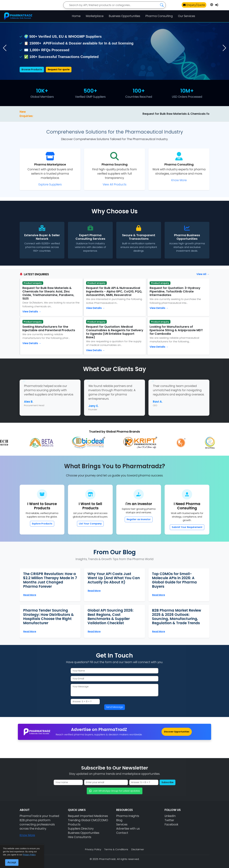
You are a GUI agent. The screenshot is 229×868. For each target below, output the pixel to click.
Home (76, 16)
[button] (224, 48)
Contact (122, 833)
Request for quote (59, 69)
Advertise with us (128, 829)
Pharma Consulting (159, 16)
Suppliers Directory (81, 829)
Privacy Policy (93, 849)
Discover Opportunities (177, 732)
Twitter (169, 820)
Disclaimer (138, 849)
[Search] (114, 5)
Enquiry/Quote (194, 5)
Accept (12, 862)
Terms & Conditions (116, 849)
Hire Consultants (80, 837)
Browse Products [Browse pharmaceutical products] (32, 69)
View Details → (32, 312)
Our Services (187, 16)
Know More (27, 835)
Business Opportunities (124, 16)
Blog (119, 820)
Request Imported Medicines (88, 816)
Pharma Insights (128, 816)
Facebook (171, 824)
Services (122, 824)
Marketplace (95, 16)
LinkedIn (170, 816)
